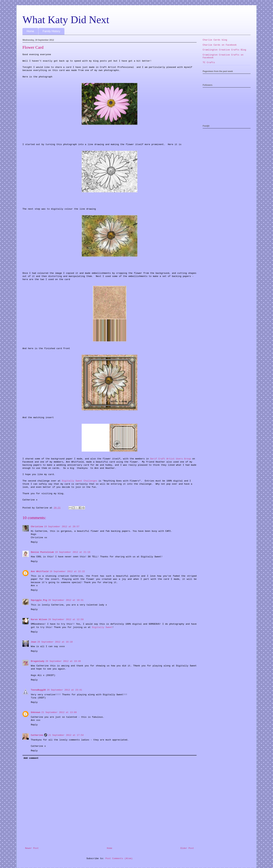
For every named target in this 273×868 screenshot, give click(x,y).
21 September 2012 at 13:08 (59, 712)
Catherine (37, 735)
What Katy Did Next (66, 20)
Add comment (31, 758)
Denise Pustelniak (42, 552)
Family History (51, 31)
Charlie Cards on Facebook (220, 45)
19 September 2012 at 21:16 (73, 552)
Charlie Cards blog (215, 40)
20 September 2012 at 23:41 (65, 690)
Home (30, 31)
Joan (34, 642)
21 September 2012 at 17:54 (66, 735)
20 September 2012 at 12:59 (66, 620)
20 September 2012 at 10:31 (66, 600)
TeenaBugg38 (38, 690)
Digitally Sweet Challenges (79, 481)
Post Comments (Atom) (119, 859)
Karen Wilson (39, 620)
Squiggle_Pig (39, 600)
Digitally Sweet (102, 627)
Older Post (187, 848)
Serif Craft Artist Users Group (170, 459)
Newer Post (32, 848)
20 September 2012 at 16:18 (55, 642)
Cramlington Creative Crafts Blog (224, 50)
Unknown (36, 712)
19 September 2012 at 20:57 (62, 527)
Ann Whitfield (40, 572)
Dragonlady (38, 661)
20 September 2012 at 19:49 (63, 661)
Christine (37, 527)
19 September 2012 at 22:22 (67, 572)
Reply (34, 542)
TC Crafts (209, 63)
